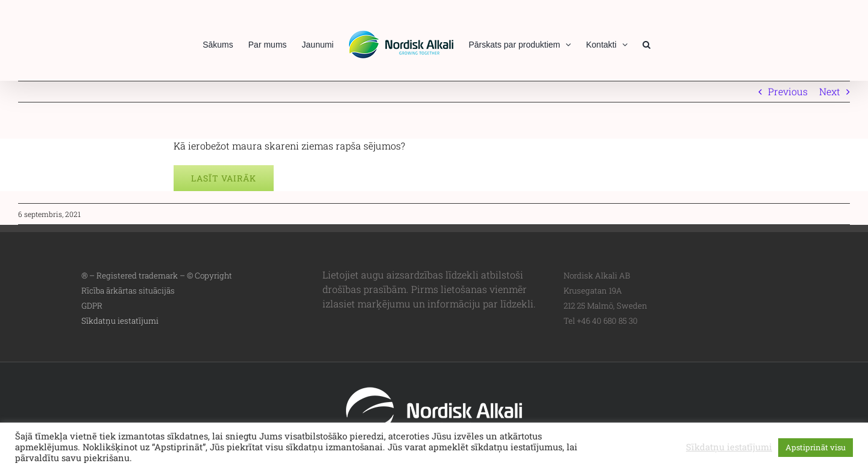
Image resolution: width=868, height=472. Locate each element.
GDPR (92, 306)
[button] (646, 43)
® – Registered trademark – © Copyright (157, 275)
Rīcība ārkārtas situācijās (128, 291)
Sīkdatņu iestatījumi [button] (120, 321)
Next (830, 91)
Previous (788, 91)
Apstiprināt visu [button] (816, 447)
